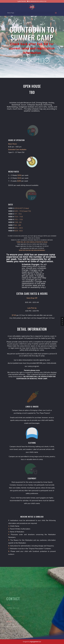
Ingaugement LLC (36, 642)
